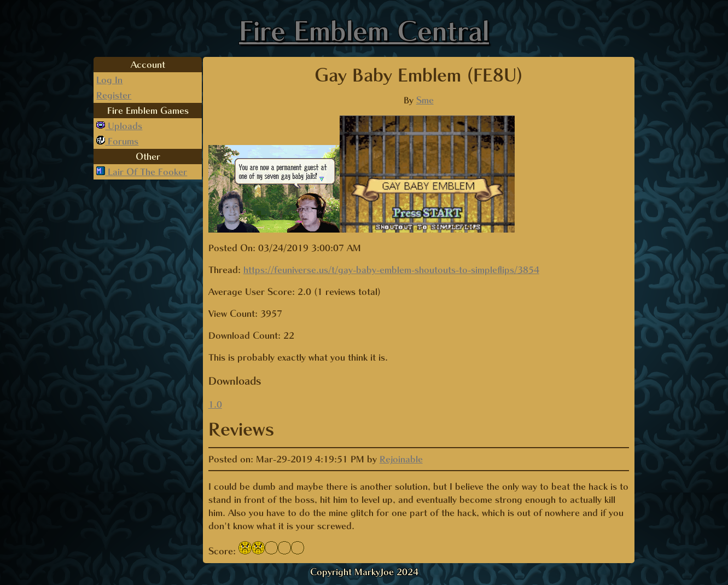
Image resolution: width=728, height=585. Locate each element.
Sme (425, 100)
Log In (109, 80)
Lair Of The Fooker (146, 172)
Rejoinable (401, 459)
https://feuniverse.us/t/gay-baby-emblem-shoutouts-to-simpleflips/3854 (391, 270)
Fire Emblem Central (364, 31)
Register (114, 95)
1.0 (215, 404)
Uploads (124, 126)
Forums (122, 141)
